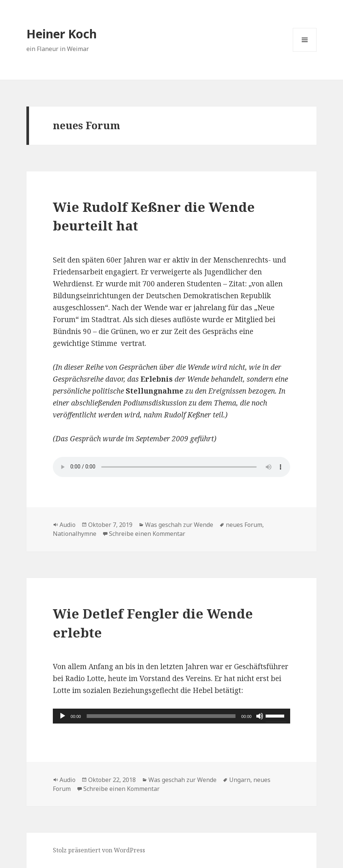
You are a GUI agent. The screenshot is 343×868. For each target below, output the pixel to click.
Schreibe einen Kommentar (147, 534)
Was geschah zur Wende (179, 525)
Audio (68, 525)
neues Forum (244, 525)
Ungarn (240, 780)
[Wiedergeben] (62, 716)
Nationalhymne (75, 534)
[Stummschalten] (260, 716)
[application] (171, 716)
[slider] (161, 716)
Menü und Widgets (305, 52)
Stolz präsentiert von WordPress (99, 850)
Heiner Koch (62, 34)
